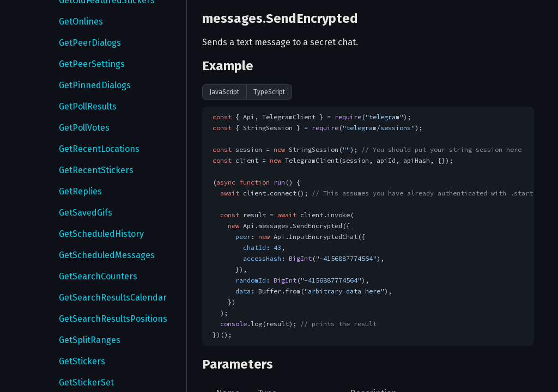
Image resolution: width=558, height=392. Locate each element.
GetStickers (82, 361)
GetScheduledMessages (107, 255)
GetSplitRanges (90, 340)
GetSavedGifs (86, 213)
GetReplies (80, 191)
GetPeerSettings (92, 64)
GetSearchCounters (98, 276)
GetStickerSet (86, 382)
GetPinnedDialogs (95, 85)
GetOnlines (81, 22)
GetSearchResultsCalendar (113, 298)
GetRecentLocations (99, 149)
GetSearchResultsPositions (113, 319)
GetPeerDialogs (90, 43)
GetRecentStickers (96, 170)
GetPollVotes (84, 128)
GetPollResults (88, 106)
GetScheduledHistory (101, 234)
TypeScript (269, 92)
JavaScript (224, 92)
